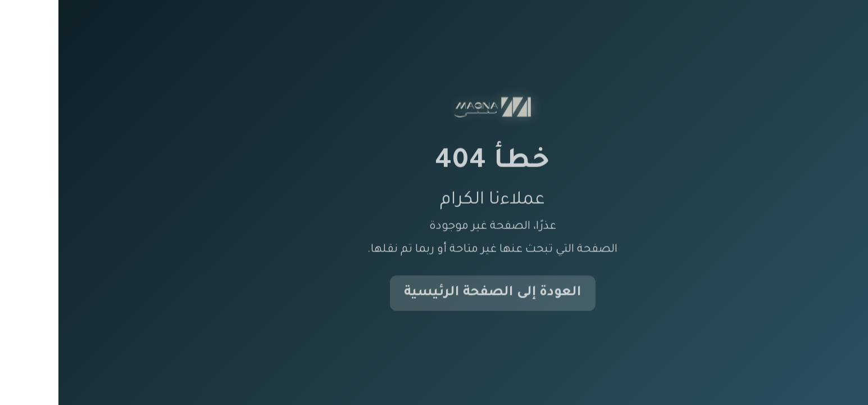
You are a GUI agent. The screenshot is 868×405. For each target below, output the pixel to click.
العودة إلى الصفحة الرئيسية (434, 294)
